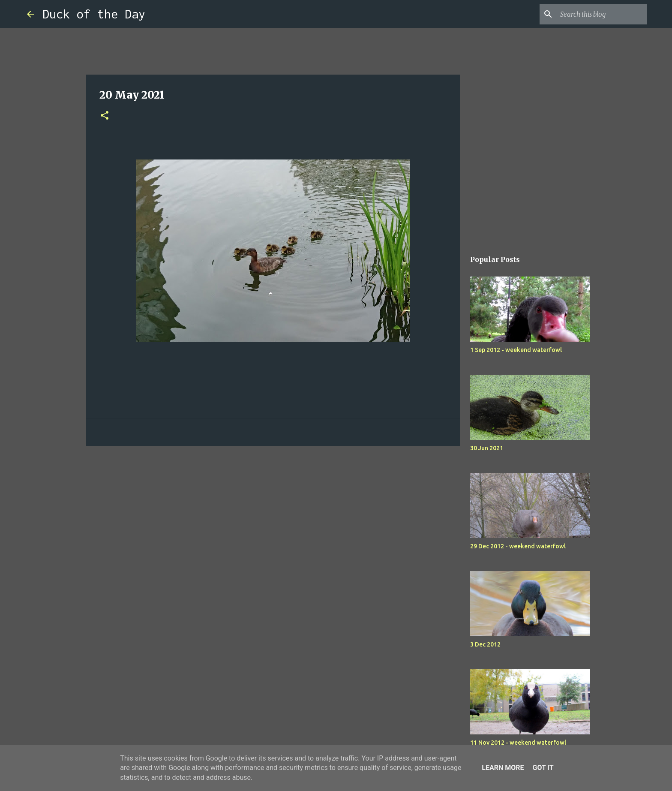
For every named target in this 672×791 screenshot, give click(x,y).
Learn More (503, 768)
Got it (543, 768)
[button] (105, 116)
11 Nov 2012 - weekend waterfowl (518, 743)
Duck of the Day (94, 14)
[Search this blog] (602, 14)
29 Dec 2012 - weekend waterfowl (518, 546)
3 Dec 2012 (485, 644)
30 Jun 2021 (487, 448)
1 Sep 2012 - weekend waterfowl (516, 350)
